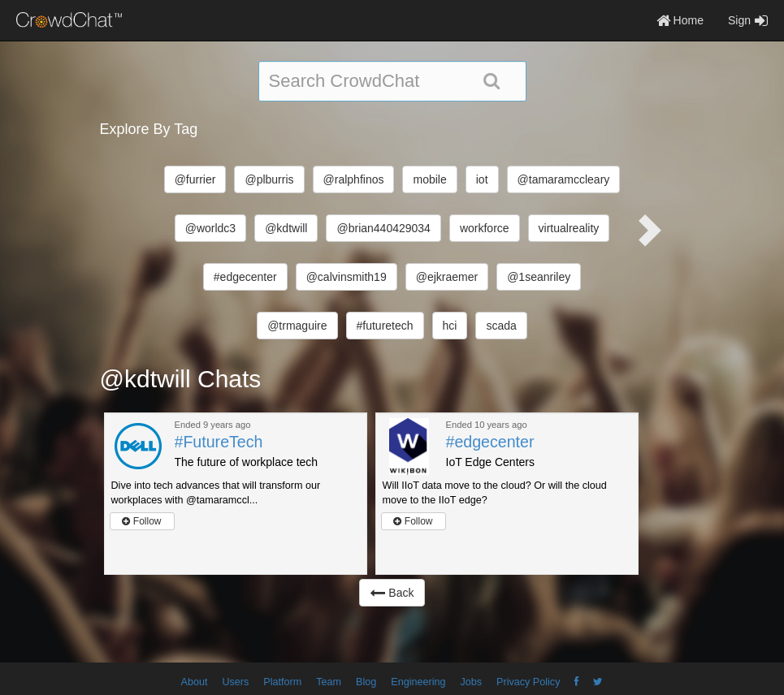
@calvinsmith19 (347, 277)
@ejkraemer (447, 277)
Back (392, 593)
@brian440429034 (383, 228)
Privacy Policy (528, 682)
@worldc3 (210, 228)
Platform (282, 682)
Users (235, 682)
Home (680, 20)
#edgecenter (245, 277)
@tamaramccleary (564, 179)
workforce (485, 228)
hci (450, 326)
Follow (141, 521)
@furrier (195, 179)
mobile (429, 179)
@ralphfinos (354, 179)
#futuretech (385, 326)
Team (329, 682)
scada (501, 326)
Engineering (418, 682)
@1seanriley (539, 277)
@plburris (269, 179)
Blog (366, 682)
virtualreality (569, 228)
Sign (748, 20)
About (195, 682)
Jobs (471, 682)
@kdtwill (286, 228)
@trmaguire (297, 326)
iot (482, 179)
